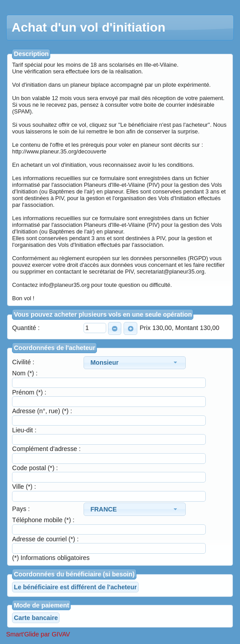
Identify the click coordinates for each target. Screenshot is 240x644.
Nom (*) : (25, 373)
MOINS (113, 329)
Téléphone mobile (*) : (43, 520)
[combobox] (135, 363)
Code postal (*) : (35, 468)
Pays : (21, 509)
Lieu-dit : (24, 430)
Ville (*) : (24, 487)
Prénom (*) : (29, 392)
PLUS (129, 329)
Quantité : (26, 328)
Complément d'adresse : (46, 449)
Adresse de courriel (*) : (45, 539)
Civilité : (23, 362)
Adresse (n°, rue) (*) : (42, 411)
